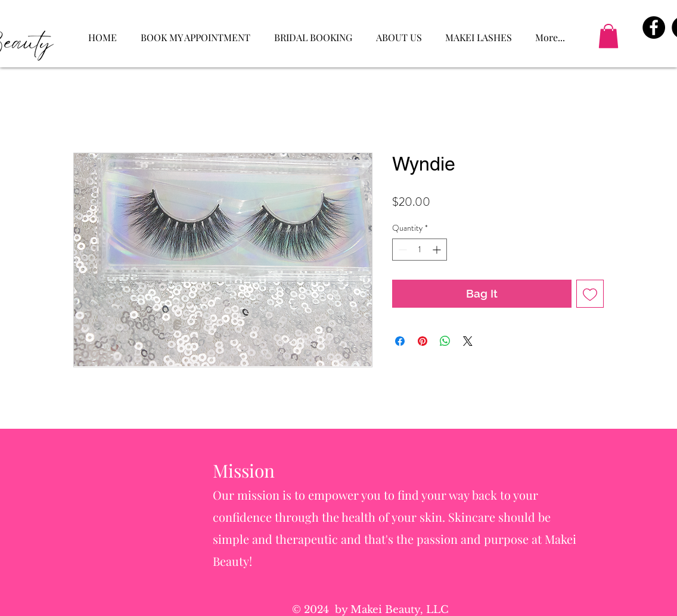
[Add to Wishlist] (590, 294)
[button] (608, 36)
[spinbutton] (420, 250)
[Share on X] (468, 341)
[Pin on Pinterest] (423, 341)
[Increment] (438, 250)
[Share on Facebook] (400, 341)
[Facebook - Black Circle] (654, 27)
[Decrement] (401, 250)
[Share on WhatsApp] (445, 341)
